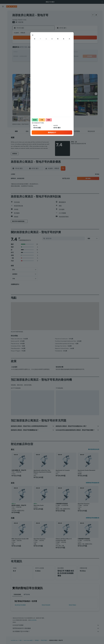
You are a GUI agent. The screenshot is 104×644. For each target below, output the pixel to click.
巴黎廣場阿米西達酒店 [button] (62, 504)
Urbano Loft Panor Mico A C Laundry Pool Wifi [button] (64, 540)
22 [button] (37, 56)
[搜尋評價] (65, 238)
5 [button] (24, 48)
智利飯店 (37, 640)
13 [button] (28, 52)
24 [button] (45, 56)
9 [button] (41, 48)
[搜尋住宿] (3, 15)
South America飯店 (28, 640)
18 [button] (49, 52)
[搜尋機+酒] (3, 23)
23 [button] (41, 56)
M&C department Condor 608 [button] (20, 539)
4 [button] (49, 44)
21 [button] (33, 56)
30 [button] (41, 61)
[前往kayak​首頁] (12, 6)
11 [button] (49, 48)
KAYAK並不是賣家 (56, 625)
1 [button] (37, 44)
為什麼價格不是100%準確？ (56, 631)
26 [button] (24, 61)
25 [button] (49, 56)
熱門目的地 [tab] (27, 594)
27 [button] (28, 61)
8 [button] (37, 48)
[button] (102, 2)
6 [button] (28, 48)
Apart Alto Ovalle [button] (39, 505)
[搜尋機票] (3, 12)
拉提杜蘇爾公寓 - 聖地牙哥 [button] (19, 470)
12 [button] (24, 52)
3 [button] (45, 44)
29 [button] (37, 61)
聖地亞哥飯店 (73, 605)
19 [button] (24, 56)
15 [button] (37, 52)
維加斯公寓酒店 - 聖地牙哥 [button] (19, 505)
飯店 (21, 640)
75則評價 (20, 22)
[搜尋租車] (3, 19)
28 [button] (33, 61)
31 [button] (45, 61)
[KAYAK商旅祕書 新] (3, 35)
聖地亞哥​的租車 (46, 605)
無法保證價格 (33, 620)
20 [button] (28, 56)
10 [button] (45, 48)
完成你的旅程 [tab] (17, 594)
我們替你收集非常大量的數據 (56, 628)
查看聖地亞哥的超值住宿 (92, 483)
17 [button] (45, 52)
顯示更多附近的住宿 (94, 449)
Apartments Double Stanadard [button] (86, 470)
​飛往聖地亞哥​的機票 (20, 605)
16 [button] (41, 52)
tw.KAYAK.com (14, 640)
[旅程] (3, 40)
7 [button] (33, 48)
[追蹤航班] (3, 31)
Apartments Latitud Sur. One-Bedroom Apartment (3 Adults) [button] (42, 471)
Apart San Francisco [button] (84, 504)
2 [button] (41, 44)
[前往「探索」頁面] (3, 28)
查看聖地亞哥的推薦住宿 (92, 518)
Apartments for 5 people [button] (63, 470)
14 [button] (33, 52)
